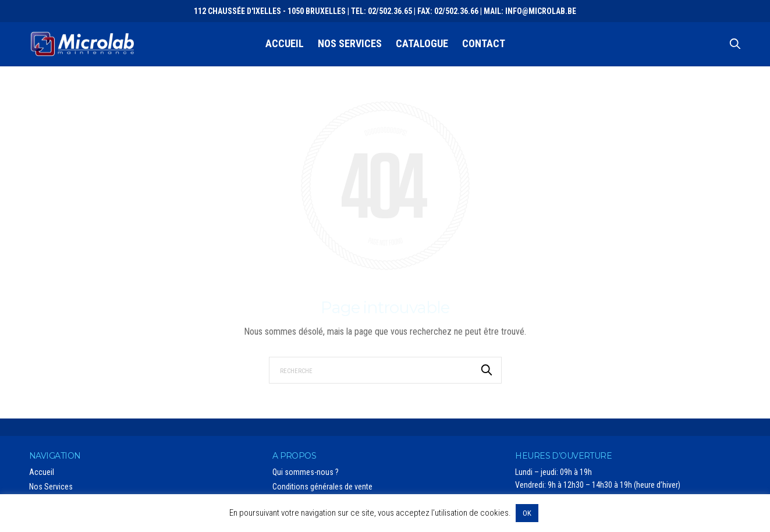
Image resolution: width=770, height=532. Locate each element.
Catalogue (422, 43)
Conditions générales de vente (322, 487)
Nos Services (350, 43)
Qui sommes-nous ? (306, 472)
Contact (484, 43)
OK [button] (527, 513)
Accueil (285, 43)
